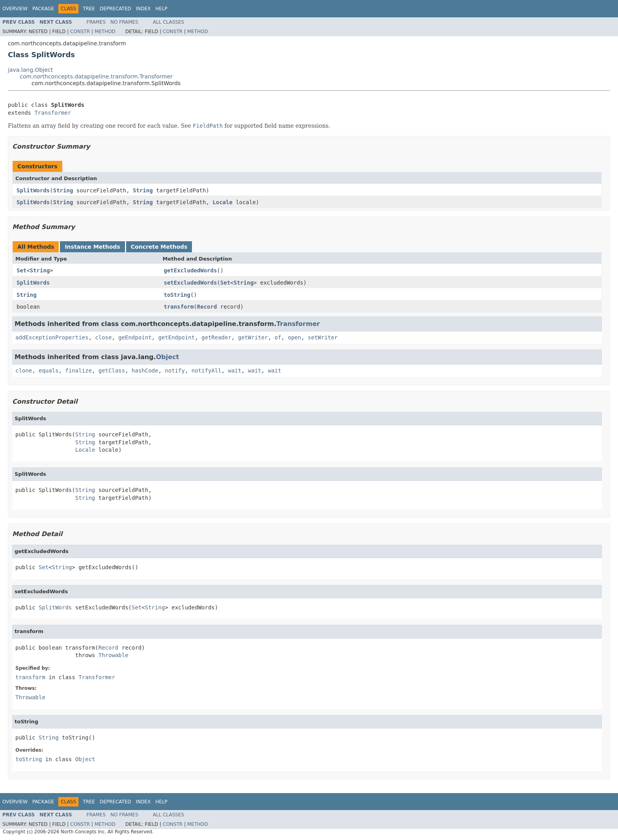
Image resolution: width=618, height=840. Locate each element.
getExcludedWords (191, 270)
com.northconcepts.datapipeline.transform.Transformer (96, 76)
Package (43, 9)
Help (161, 9)
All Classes (168, 22)
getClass (112, 371)
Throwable (114, 655)
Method (105, 32)
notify (175, 371)
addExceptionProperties (52, 337)
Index (143, 9)
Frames (96, 22)
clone (24, 371)
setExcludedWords (191, 283)
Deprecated (115, 9)
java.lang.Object (30, 70)
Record (207, 307)
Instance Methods (92, 247)
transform (179, 307)
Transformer (53, 113)
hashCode (145, 371)
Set (21, 270)
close (103, 337)
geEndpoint (135, 337)
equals (49, 371)
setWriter (323, 337)
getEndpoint (176, 337)
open (294, 337)
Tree (89, 9)
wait (235, 371)
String (63, 190)
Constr (80, 32)
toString (177, 295)
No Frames (124, 22)
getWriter (253, 337)
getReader (216, 337)
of (278, 337)
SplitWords (33, 190)
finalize (78, 371)
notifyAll (207, 371)
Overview (15, 9)
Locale (222, 202)
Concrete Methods (159, 247)
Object (168, 357)
